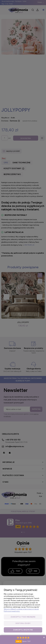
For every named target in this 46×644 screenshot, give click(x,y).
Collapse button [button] (44, 637)
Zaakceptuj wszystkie (23, 630)
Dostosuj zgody (23, 623)
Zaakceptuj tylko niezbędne (23, 617)
